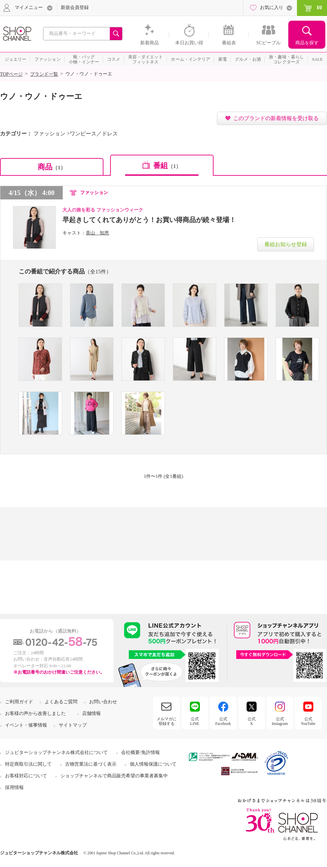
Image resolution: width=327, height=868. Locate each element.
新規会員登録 (75, 8)
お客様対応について (26, 776)
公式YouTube (308, 721)
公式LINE (195, 721)
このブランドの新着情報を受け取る (276, 118)
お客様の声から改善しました (35, 713)
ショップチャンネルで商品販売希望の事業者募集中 (114, 776)
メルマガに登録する (167, 721)
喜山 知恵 (97, 233)
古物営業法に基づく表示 (91, 764)
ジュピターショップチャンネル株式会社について (56, 752)
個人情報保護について (153, 764)
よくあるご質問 (61, 702)
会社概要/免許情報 (140, 752)
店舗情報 (91, 713)
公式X (252, 721)
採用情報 (14, 787)
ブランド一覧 (44, 74)
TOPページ (11, 74)
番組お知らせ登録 (286, 244)
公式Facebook (223, 721)
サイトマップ (73, 725)
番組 (167, 166)
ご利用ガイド (19, 702)
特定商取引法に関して (28, 764)
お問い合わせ (103, 702)
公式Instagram (280, 721)
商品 (52, 167)
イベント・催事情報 (26, 725)
